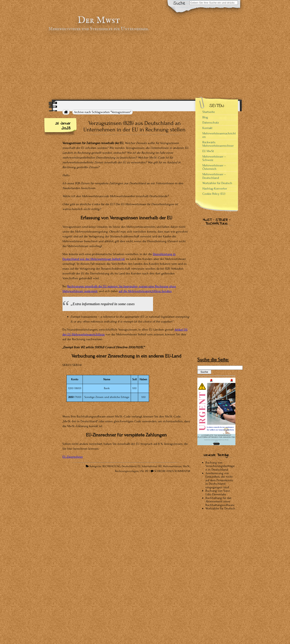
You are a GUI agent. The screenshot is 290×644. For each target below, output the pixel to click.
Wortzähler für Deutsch (217, 183)
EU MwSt (208, 151)
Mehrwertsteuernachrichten (219, 135)
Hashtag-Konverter (215, 189)
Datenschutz (211, 123)
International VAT (152, 466)
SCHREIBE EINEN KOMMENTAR (172, 471)
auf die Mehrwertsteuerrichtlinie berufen (145, 291)
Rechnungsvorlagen (127, 471)
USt (142, 471)
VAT (147, 471)
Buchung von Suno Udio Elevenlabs (218, 493)
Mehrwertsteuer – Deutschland (214, 176)
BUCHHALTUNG (111, 466)
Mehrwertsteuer (172, 466)
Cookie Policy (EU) (214, 194)
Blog (205, 117)
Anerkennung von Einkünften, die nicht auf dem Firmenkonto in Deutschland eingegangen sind (219, 480)
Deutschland (129, 466)
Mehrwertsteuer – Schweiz (214, 158)
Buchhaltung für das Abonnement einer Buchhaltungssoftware (220, 501)
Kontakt (207, 128)
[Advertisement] (145, 66)
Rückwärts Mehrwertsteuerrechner (218, 144)
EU (139, 466)
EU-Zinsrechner (73, 457)
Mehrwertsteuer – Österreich (214, 167)
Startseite (209, 112)
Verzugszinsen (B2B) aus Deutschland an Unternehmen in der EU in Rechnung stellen (134, 126)
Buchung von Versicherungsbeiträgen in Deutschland (220, 466)
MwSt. (186, 466)
